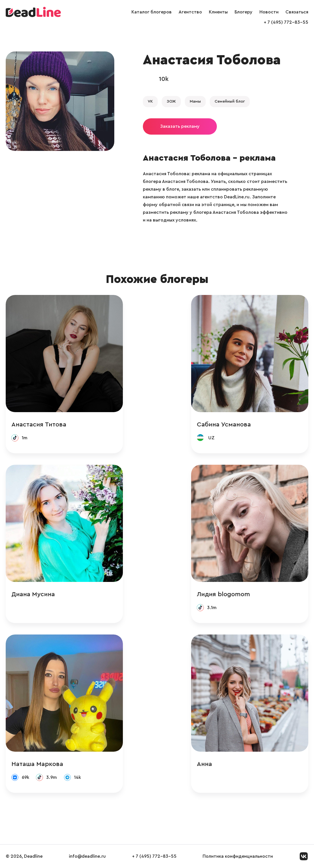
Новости (269, 12)
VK (150, 101)
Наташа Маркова (37, 764)
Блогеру (244, 12)
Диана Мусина (33, 594)
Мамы (195, 101)
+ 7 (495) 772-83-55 (286, 22)
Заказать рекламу (180, 126)
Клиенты (218, 12)
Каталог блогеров (152, 12)
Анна (204, 764)
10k (164, 79)
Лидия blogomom (223, 594)
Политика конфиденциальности (238, 856)
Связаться (297, 12)
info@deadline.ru (87, 856)
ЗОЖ (171, 101)
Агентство (190, 12)
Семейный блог (230, 101)
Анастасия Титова (39, 424)
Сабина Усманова (224, 424)
